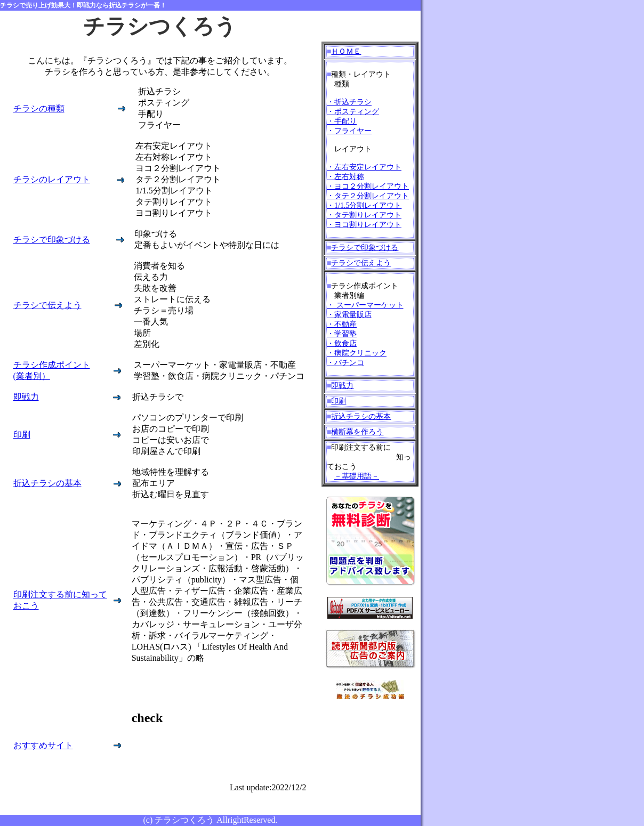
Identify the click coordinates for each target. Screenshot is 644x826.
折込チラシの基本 (47, 483)
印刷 (22, 435)
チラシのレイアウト (52, 179)
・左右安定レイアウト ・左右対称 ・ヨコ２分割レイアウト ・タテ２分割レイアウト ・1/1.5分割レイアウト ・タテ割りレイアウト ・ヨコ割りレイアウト (368, 196)
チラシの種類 (39, 108)
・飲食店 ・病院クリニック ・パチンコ (357, 353)
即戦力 (26, 397)
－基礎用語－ (357, 476)
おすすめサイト (43, 745)
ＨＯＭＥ (346, 51)
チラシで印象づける (52, 240)
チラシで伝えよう (47, 305)
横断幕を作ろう (357, 432)
